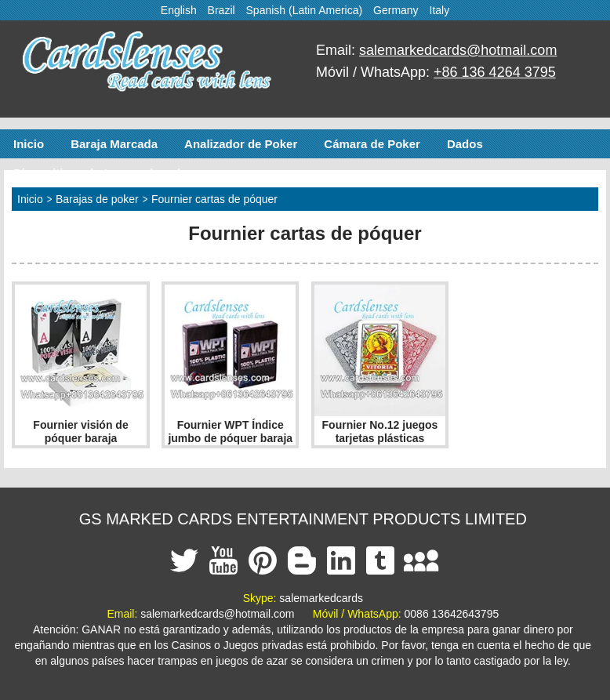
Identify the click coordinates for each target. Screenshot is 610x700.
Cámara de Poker (372, 144)
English (179, 10)
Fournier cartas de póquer (214, 199)
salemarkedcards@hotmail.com (458, 50)
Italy (440, 10)
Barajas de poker (97, 199)
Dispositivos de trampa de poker (104, 173)
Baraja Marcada (114, 144)
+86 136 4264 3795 (495, 72)
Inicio (29, 144)
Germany (396, 10)
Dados (465, 144)
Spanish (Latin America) (305, 10)
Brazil (221, 10)
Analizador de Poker (241, 144)
